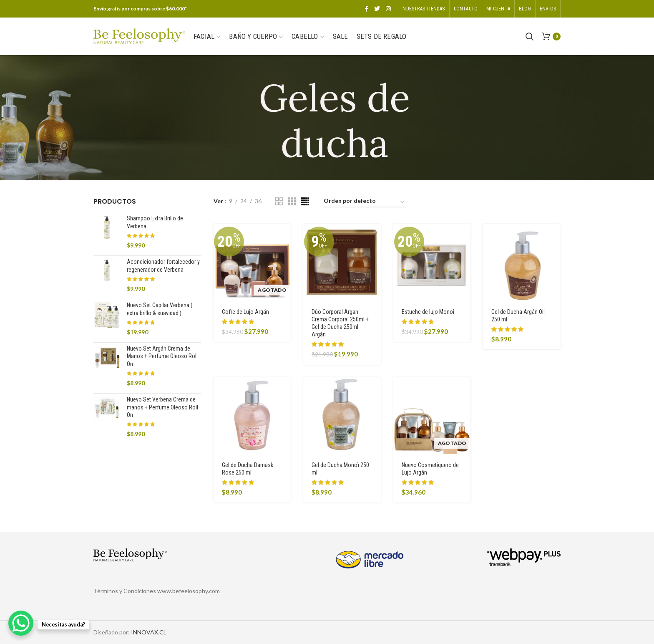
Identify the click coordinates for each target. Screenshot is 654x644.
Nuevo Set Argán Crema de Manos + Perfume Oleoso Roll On (162, 356)
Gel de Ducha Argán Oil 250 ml (518, 316)
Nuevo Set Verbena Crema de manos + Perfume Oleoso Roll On (162, 407)
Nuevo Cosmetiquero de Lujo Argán (430, 469)
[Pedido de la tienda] (365, 202)
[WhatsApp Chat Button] (21, 623)
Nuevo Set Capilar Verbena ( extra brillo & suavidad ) (160, 309)
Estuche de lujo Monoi (428, 312)
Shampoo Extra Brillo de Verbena (155, 222)
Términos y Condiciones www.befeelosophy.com (157, 591)
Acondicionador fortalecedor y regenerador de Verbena (163, 265)
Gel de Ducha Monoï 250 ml (340, 469)
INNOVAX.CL (149, 632)
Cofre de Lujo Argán (245, 312)
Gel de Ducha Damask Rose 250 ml (248, 469)
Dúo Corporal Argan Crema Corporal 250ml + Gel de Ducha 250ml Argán (340, 323)
